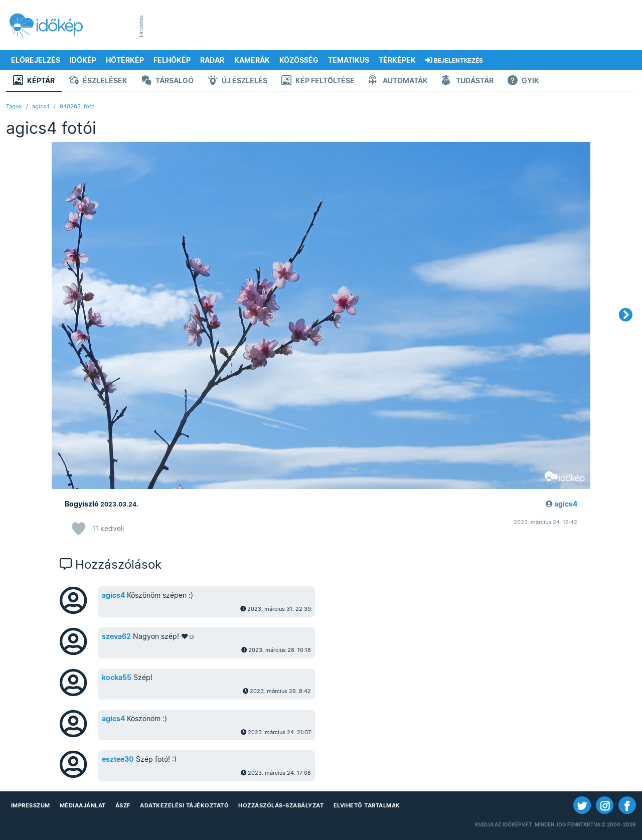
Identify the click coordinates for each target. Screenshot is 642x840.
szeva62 (116, 636)
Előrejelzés (36, 60)
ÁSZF (123, 805)
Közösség (299, 60)
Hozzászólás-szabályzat (281, 805)
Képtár (34, 81)
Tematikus (349, 60)
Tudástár (468, 81)
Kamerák (252, 60)
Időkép (83, 60)
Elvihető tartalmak (367, 805)
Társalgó (168, 81)
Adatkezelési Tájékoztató (184, 805)
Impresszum (31, 805)
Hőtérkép (125, 60)
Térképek (397, 60)
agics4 (41, 106)
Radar (212, 60)
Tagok (14, 106)
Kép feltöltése (318, 81)
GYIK (523, 81)
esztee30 (118, 759)
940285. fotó (77, 106)
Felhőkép (172, 60)
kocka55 (117, 678)
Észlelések (98, 81)
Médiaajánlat (83, 805)
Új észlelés (237, 81)
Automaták (398, 81)
